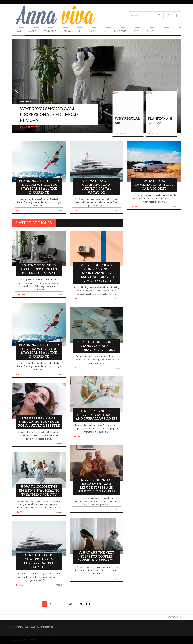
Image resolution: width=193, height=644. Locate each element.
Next (84, 604)
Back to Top (172, 617)
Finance (77, 368)
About (33, 31)
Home (19, 31)
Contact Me (50, 31)
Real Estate (120, 31)
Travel (150, 31)
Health (92, 31)
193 (70, 604)
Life (105, 31)
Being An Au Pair (72, 31)
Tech (137, 31)
